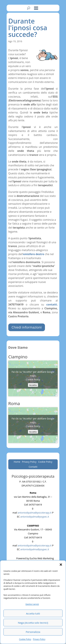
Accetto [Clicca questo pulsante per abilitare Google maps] (33, 385)
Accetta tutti (33, 613)
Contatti (33, 467)
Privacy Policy (39, 639)
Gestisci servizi (32, 604)
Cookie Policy (25, 639)
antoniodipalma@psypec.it (35, 517)
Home (17, 462)
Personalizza (33, 632)
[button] (61, 565)
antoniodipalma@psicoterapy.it (35, 513)
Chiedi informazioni (27, 327)
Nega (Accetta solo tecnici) (33, 623)
